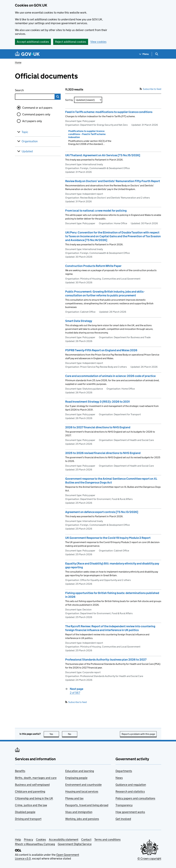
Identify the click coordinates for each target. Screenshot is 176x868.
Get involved (123, 819)
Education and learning (80, 771)
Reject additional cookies (71, 42)
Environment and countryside (83, 785)
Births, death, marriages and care (36, 778)
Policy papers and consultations (135, 798)
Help (18, 840)
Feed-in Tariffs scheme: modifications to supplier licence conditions (109, 112)
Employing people (76, 778)
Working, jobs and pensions (82, 819)
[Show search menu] (157, 54)
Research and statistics (130, 791)
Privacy (28, 840)
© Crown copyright (149, 859)
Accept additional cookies (33, 42)
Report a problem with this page (138, 734)
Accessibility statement (64, 840)
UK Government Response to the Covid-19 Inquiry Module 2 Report (108, 538)
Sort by (69, 100)
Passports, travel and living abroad (87, 805)
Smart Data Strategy (79, 321)
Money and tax (74, 798)
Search (30, 90)
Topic (25, 132)
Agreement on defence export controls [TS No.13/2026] (102, 512)
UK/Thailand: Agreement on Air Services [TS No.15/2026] (103, 155)
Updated (27, 151)
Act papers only (32, 121)
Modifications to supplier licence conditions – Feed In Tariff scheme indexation (87, 134)
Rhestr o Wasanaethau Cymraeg (35, 844)
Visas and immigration (79, 812)
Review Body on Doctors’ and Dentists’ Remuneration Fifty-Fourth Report (113, 181)
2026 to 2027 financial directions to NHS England (98, 427)
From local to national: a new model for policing (96, 211)
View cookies (98, 42)
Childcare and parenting (30, 791)
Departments (124, 771)
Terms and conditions (108, 840)
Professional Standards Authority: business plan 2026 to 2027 (106, 660)
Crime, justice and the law (31, 805)
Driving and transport (28, 819)
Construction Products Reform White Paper (93, 266)
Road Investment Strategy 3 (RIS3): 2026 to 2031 (97, 402)
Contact (86, 840)
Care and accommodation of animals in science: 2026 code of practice (110, 376)
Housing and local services (82, 791)
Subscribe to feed (150, 89)
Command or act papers (37, 108)
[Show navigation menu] (144, 54)
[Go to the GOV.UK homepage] (27, 54)
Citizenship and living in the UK (34, 798)
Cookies (41, 840)
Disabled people (25, 812)
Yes (54, 734)
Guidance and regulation (131, 785)
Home (18, 62)
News (119, 778)
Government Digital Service (75, 844)
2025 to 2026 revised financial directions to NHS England (103, 453)
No (73, 734)
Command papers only (36, 114)
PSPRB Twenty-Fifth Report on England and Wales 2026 (101, 350)
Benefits (20, 771)
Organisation (30, 141)
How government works (130, 812)
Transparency (124, 805)
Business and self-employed (32, 785)
